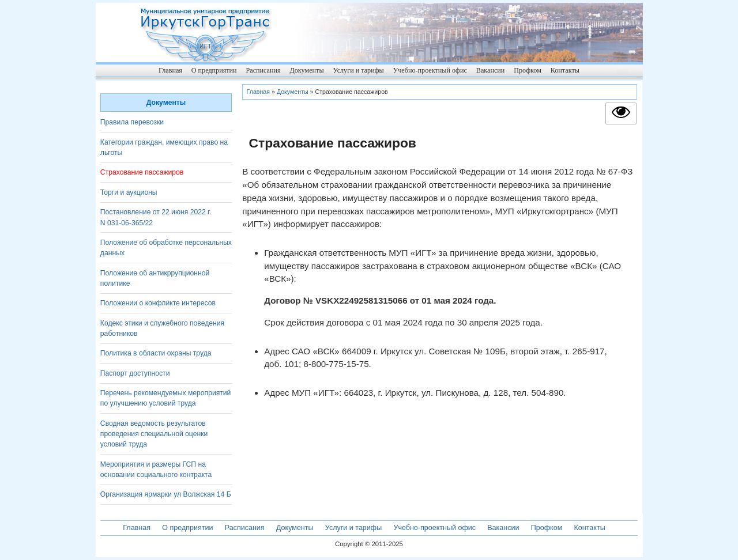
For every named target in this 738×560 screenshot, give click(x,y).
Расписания (263, 70)
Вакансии (491, 70)
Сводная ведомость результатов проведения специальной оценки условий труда (154, 434)
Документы (306, 70)
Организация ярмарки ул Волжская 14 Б (166, 494)
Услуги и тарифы (358, 70)
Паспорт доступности (135, 373)
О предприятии (214, 70)
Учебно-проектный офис (430, 70)
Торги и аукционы (129, 192)
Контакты (565, 70)
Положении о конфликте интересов (158, 303)
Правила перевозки (132, 122)
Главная (170, 70)
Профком (528, 70)
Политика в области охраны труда (156, 353)
